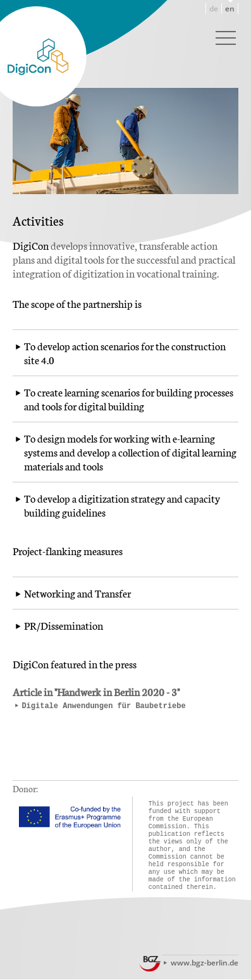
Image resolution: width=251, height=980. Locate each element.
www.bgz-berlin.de (205, 963)
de (214, 9)
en (230, 9)
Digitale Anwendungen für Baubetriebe (103, 706)
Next (229, 94)
